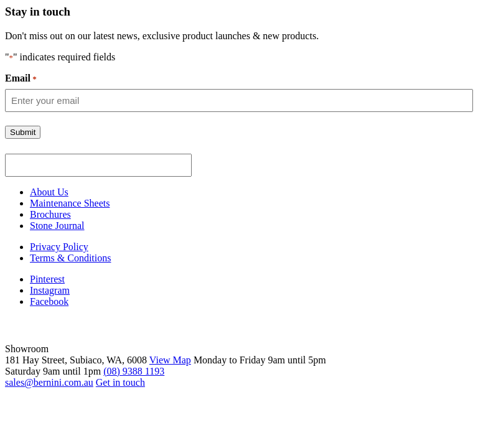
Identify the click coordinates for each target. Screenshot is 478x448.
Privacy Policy (59, 247)
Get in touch (120, 382)
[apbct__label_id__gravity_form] (98, 165)
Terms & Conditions (70, 258)
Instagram (50, 290)
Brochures (50, 214)
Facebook (49, 301)
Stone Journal (57, 226)
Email (21, 78)
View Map (170, 360)
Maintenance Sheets (70, 203)
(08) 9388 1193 (134, 371)
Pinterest (47, 279)
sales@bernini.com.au (49, 382)
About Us (49, 192)
